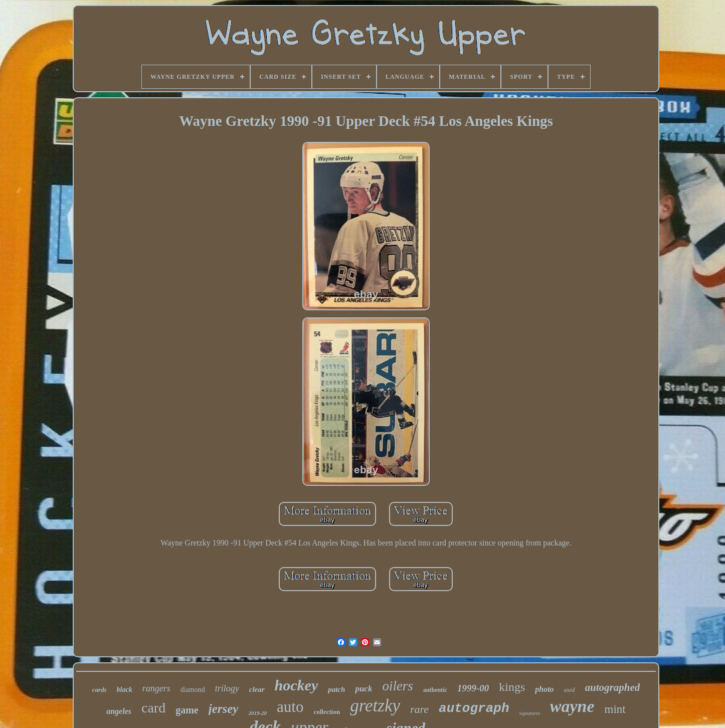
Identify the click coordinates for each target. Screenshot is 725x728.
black (125, 690)
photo (544, 689)
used (570, 690)
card (153, 708)
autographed (613, 687)
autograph (474, 708)
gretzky (375, 706)
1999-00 (473, 688)
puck (364, 689)
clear (257, 689)
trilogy (227, 688)
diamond (193, 690)
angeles (119, 711)
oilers (398, 686)
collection (327, 712)
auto (290, 707)
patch (336, 689)
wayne (572, 706)
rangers (156, 688)
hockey (297, 685)
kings (512, 687)
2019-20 (257, 713)
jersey (224, 709)
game (187, 710)
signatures (530, 713)
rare (419, 709)
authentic (435, 690)
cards (100, 690)
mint (615, 709)
